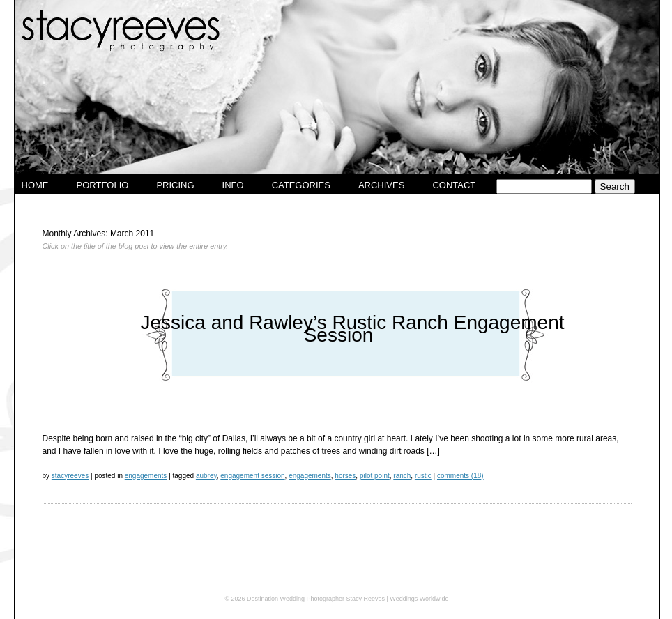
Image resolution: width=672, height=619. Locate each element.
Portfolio (103, 185)
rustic (423, 476)
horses (345, 476)
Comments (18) (460, 476)
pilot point (375, 476)
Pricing (175, 185)
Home (35, 185)
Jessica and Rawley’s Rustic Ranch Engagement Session (352, 329)
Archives (381, 185)
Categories (301, 185)
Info (233, 185)
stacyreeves (70, 476)
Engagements (146, 476)
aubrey (206, 476)
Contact (454, 185)
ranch (402, 476)
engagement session (252, 476)
